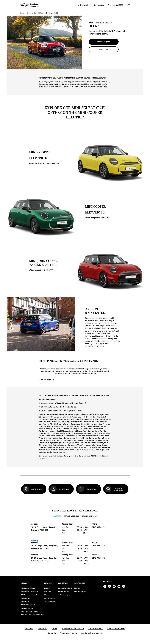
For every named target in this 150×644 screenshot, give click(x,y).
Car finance (79, 583)
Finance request (80, 592)
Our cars (25, 583)
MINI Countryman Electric (30, 595)
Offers (46, 595)
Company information (95, 628)
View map (35, 541)
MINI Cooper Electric (28, 588)
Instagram (114, 586)
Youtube (124, 586)
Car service (63, 583)
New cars (47, 588)
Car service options (65, 588)
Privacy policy (43, 628)
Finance (29, 13)
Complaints (52, 633)
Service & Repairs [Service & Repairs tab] (71, 516)
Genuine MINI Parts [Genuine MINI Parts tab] (90, 516)
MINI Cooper (25, 601)
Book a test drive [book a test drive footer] (50, 598)
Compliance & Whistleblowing (92, 633)
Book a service (63, 592)
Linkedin (119, 586)
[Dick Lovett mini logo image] (30, 5)
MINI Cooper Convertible (29, 592)
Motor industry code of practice (73, 628)
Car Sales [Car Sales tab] (57, 516)
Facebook (105, 586)
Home (22, 13)
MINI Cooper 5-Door (28, 605)
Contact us (104, 49)
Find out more (45, 380)
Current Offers (38, 13)
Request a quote (104, 42)
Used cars (47, 592)
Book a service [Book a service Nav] (99, 5)
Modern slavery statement (116, 628)
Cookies (55, 628)
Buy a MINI (48, 583)
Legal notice (29, 628)
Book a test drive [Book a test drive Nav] (83, 5)
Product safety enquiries (68, 633)
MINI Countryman (27, 608)
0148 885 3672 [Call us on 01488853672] (117, 5)
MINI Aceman (25, 598)
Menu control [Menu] (129, 5)
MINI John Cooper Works (29, 611)
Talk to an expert (50, 601)
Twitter (110, 586)
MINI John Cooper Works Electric (32, 615)
